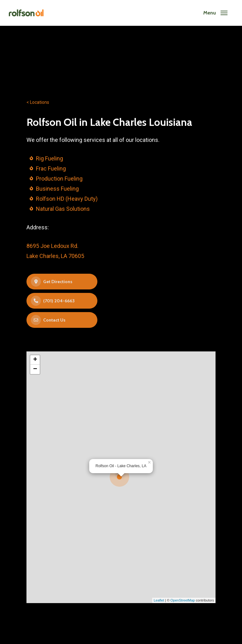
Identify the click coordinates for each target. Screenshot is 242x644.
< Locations (38, 102)
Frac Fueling (51, 168)
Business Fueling (57, 189)
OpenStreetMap (183, 600)
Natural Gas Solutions (63, 209)
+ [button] (35, 360)
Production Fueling (59, 179)
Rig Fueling (49, 158)
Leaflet (159, 600)
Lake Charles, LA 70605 (55, 256)
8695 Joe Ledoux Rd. (52, 246)
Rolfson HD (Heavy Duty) (67, 199)
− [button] (35, 369)
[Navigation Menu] (215, 13)
